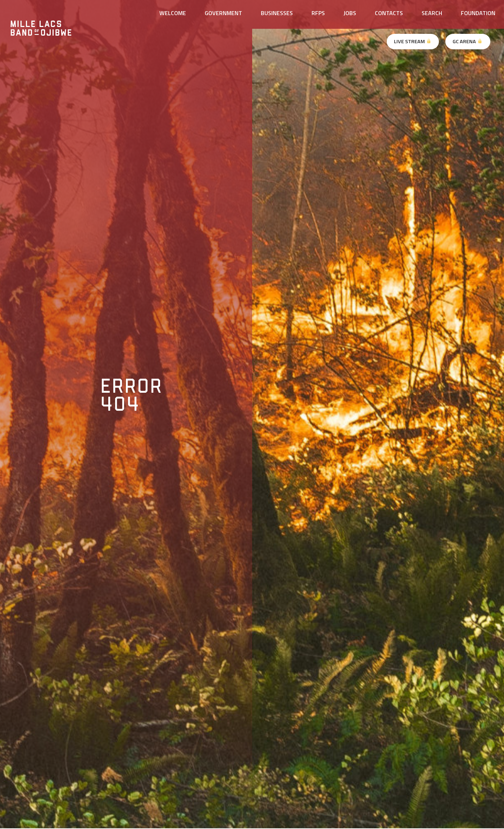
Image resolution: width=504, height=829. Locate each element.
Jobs (350, 13)
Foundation (478, 13)
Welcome (173, 13)
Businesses (277, 13)
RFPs (318, 13)
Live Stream (413, 41)
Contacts (389, 13)
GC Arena (468, 41)
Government (223, 13)
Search (432, 13)
